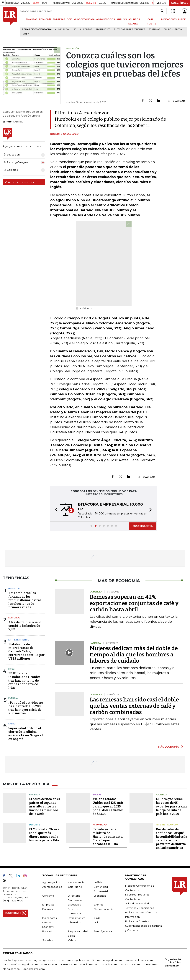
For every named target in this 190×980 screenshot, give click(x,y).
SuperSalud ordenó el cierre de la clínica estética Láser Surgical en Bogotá (26, 734)
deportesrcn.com (34, 969)
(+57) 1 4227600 (13, 900)
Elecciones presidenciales (130, 29)
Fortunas (154, 29)
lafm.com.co (151, 964)
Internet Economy (167, 825)
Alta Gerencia (76, 882)
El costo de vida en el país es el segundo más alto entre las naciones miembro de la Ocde (45, 806)
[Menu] (23, 19)
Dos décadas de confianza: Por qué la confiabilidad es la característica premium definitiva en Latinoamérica (172, 839)
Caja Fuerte (75, 887)
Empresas (48, 905)
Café (26, 34)
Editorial (14, 618)
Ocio (96, 922)
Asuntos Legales (52, 887)
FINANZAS (32, 19)
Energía (13, 698)
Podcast (47, 931)
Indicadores (49, 918)
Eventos (98, 905)
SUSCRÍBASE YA (143, 526)
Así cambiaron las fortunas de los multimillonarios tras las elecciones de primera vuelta (25, 600)
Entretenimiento (19, 640)
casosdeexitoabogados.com (20, 964)
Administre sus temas (19, 182)
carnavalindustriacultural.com (59, 964)
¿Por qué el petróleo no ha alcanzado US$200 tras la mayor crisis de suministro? (26, 708)
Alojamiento (103, 29)
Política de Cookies (137, 921)
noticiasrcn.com (130, 964)
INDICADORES (169, 19)
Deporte (35, 825)
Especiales (74, 905)
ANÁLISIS (122, 19)
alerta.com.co (11, 969)
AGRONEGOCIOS (106, 19)
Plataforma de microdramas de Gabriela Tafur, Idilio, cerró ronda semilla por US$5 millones (26, 651)
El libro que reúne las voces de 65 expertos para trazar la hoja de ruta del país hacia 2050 (172, 806)
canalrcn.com (89, 964)
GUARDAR (176, 101)
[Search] (162, 11)
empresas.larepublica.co (74, 960)
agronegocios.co (45, 960)
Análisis (98, 882)
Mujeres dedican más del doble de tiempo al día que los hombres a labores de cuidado (134, 655)
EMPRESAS (59, 19)
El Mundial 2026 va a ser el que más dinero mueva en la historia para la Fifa (44, 835)
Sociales (47, 940)
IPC (75, 29)
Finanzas (47, 909)
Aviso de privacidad (137, 903)
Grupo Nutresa (173, 29)
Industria (14, 589)
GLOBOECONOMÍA (84, 19)
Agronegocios (51, 882)
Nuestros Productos (137, 895)
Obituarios (74, 922)
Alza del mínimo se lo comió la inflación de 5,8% (25, 626)
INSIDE (182, 19)
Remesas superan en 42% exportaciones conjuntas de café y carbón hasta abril (134, 603)
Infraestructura (77, 918)
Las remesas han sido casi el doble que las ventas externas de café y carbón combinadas (134, 706)
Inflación (64, 29)
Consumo (48, 896)
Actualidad (100, 825)
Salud (12, 724)
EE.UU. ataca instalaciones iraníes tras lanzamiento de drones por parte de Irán (24, 681)
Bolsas (97, 795)
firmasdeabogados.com (107, 960)
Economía (100, 896)
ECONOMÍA (45, 19)
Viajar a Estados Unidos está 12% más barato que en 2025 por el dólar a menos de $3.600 (108, 806)
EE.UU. (12, 669)
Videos (72, 940)
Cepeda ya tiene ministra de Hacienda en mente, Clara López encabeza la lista (108, 837)
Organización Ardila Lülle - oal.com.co (173, 962)
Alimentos (86, 29)
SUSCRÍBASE (180, 3)
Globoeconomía (103, 909)
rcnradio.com (109, 964)
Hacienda (35, 795)
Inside (97, 918)
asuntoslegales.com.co (17, 960)
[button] (55, 510)
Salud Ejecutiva (103, 931)
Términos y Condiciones (140, 908)
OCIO (70, 19)
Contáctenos (133, 899)
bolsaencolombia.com (139, 960)
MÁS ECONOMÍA (169, 747)
